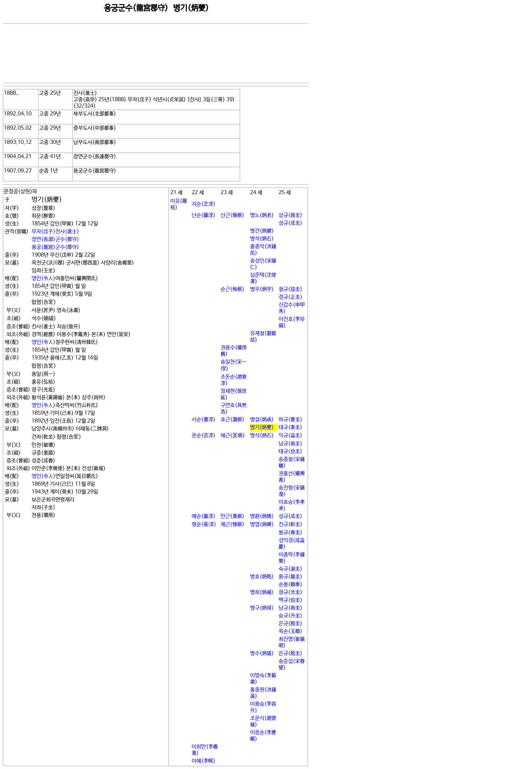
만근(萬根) (232, 516)
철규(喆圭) (290, 289)
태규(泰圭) (290, 427)
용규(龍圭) (290, 577)
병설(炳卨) (262, 420)
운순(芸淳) (204, 436)
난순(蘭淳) (204, 215)
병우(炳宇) (262, 289)
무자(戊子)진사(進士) (55, 232)
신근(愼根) (232, 215)
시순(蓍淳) (204, 420)
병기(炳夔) (262, 427)
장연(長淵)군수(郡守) (55, 239)
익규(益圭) (290, 436)
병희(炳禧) (262, 592)
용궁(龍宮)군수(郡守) (55, 247)
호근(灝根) (232, 420)
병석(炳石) (262, 239)
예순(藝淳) (204, 516)
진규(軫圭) (290, 524)
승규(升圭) (290, 616)
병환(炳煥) (262, 516)
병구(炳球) (262, 608)
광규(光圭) (290, 592)
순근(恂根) (232, 289)
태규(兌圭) (290, 452)
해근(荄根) (233, 436)
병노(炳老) (262, 215)
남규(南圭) (290, 444)
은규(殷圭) (290, 624)
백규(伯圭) (290, 600)
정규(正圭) (290, 297)
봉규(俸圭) (290, 533)
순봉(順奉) (290, 585)
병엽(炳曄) (262, 524)
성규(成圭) (290, 223)
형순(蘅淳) (204, 524)
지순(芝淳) (204, 204)
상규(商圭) (290, 215)
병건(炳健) (262, 231)
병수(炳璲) (262, 653)
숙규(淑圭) (290, 569)
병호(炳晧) (262, 577)
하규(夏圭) (290, 420)
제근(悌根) (232, 524)
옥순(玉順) (290, 631)
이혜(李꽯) (204, 761)
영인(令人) (43, 278)
